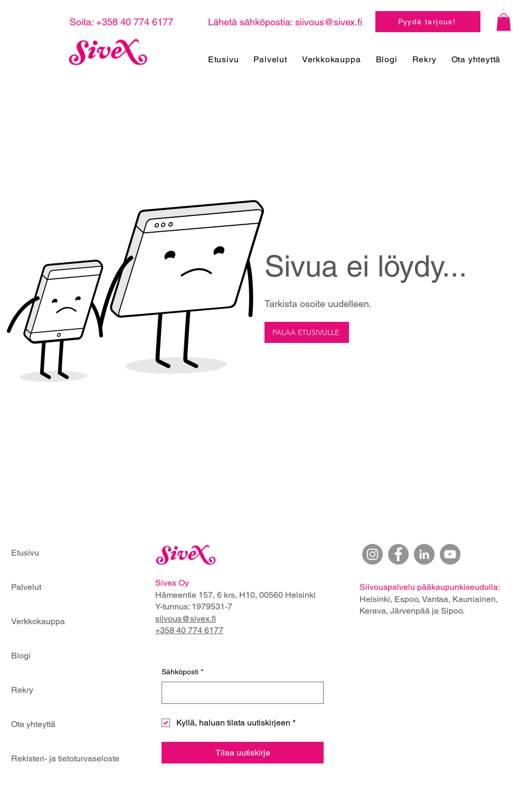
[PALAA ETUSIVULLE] (307, 332)
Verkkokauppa (38, 621)
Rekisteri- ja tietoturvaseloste (48, 758)
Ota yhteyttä (33, 724)
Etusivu (25, 553)
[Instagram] (372, 554)
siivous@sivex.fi (329, 22)
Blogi (21, 656)
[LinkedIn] (424, 554)
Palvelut (26, 587)
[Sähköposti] (239, 693)
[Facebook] (398, 554)
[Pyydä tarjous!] (428, 22)
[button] (504, 22)
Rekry (22, 690)
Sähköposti (182, 672)
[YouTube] (450, 554)
